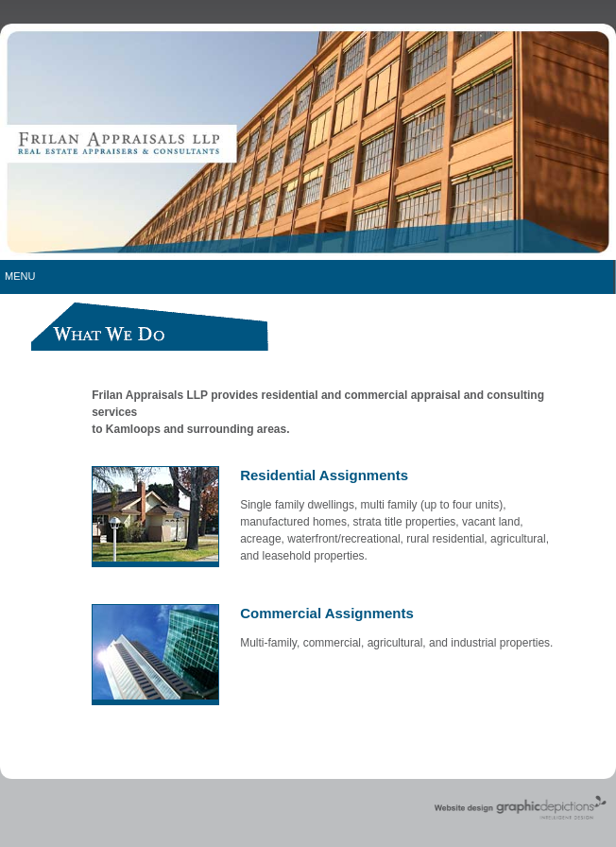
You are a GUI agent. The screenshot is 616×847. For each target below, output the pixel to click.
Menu (20, 276)
